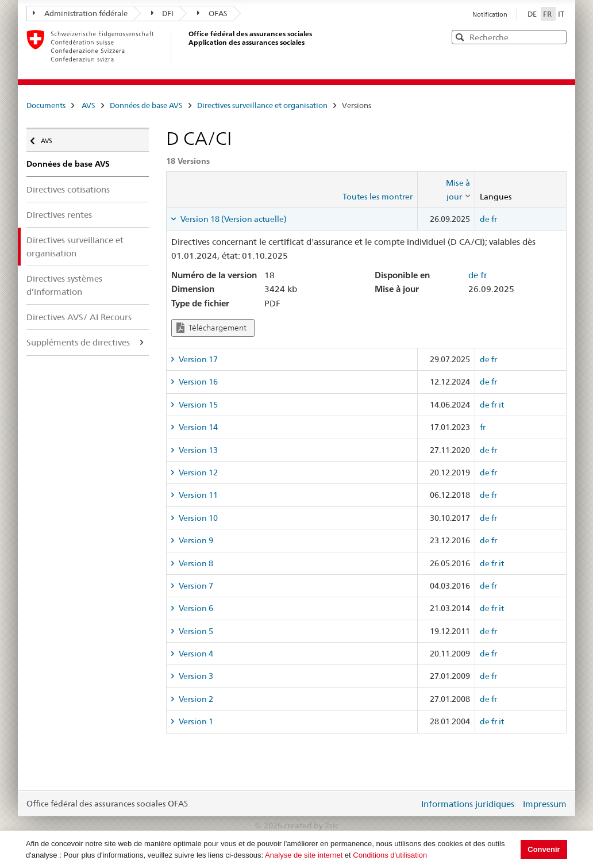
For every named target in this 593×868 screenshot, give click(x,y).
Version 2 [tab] (195, 699)
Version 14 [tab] (197, 427)
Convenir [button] (544, 849)
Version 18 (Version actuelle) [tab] (233, 219)
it (501, 405)
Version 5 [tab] (195, 631)
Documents (46, 105)
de (485, 219)
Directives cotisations (68, 189)
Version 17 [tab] (197, 359)
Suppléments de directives (78, 342)
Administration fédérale (80, 13)
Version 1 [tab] (195, 721)
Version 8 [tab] (195, 563)
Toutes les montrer (378, 197)
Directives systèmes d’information (64, 285)
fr (494, 219)
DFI (163, 13)
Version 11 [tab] (197, 495)
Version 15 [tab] (197, 405)
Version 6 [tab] (195, 608)
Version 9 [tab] (195, 540)
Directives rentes (59, 215)
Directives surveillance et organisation (262, 105)
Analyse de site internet (304, 855)
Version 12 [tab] (197, 473)
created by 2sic (311, 825)
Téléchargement (211, 328)
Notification (490, 14)
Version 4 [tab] (195, 654)
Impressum (545, 804)
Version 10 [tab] (197, 518)
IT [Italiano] (561, 14)
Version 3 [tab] (195, 676)
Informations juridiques (468, 804)
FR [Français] (548, 14)
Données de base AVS (146, 105)
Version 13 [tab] (197, 450)
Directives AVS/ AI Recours (79, 317)
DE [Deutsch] (533, 14)
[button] (557, 37)
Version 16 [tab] (197, 382)
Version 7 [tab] (195, 586)
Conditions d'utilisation (390, 855)
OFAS (212, 13)
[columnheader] (446, 190)
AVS (88, 105)
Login (408, 804)
